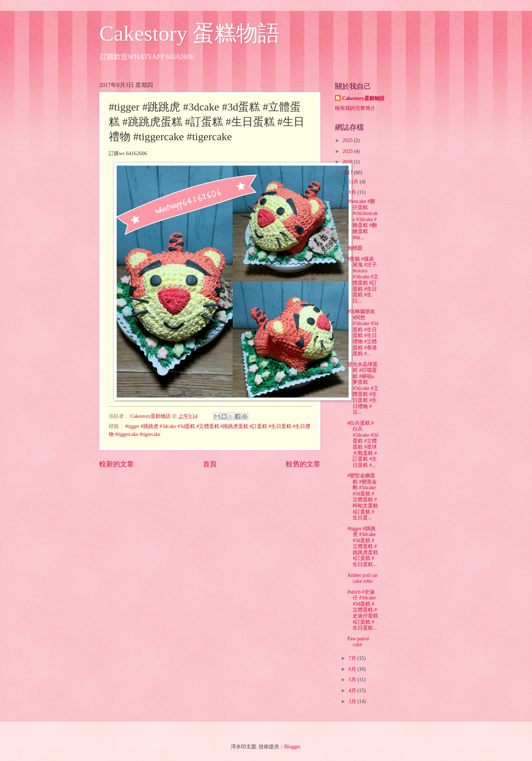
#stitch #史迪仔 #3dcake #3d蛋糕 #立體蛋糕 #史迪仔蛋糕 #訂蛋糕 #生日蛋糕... (363, 610)
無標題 (355, 248)
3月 (353, 701)
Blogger (292, 747)
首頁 (210, 464)
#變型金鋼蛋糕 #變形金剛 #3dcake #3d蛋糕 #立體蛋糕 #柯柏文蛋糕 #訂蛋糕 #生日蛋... (363, 497)
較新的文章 (117, 464)
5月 (353, 680)
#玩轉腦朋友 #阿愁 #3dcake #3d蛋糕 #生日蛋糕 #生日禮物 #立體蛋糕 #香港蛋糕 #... (363, 332)
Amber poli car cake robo (362, 578)
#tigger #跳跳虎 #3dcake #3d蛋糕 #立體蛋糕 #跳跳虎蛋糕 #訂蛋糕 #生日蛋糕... (363, 546)
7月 (353, 658)
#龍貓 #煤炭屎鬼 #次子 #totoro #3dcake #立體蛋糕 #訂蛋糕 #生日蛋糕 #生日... (363, 280)
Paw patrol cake (358, 642)
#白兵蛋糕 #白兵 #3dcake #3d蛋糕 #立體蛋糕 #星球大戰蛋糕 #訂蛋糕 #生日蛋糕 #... (363, 444)
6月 (353, 669)
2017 (348, 173)
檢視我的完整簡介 (355, 108)
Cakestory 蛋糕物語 (190, 33)
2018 (348, 162)
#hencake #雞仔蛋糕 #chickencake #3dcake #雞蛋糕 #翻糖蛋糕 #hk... (362, 219)
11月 (354, 182)
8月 (353, 192)
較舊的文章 (303, 464)
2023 (348, 151)
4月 (353, 691)
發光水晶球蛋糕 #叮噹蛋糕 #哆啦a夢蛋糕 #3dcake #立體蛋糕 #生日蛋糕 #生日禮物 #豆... (363, 388)
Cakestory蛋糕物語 (363, 98)
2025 (348, 140)
